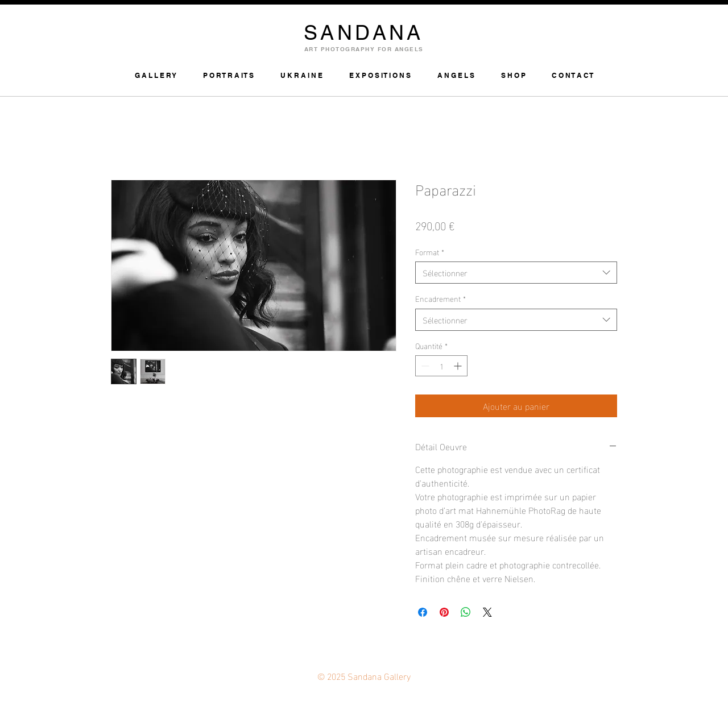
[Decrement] (424, 366)
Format (430, 252)
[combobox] (516, 273)
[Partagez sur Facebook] (423, 612)
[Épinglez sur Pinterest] (444, 612)
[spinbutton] (441, 366)
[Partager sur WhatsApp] (466, 612)
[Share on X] (487, 612)
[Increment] (459, 366)
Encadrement (440, 298)
